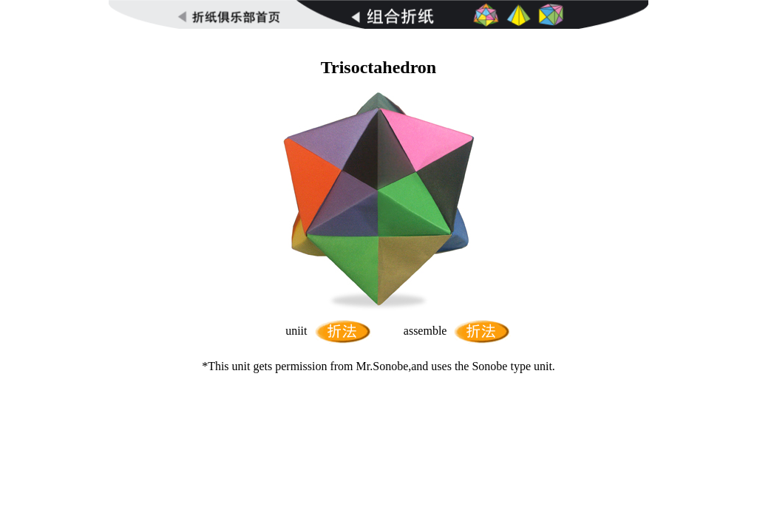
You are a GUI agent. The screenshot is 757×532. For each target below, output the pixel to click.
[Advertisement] (378, 34)
